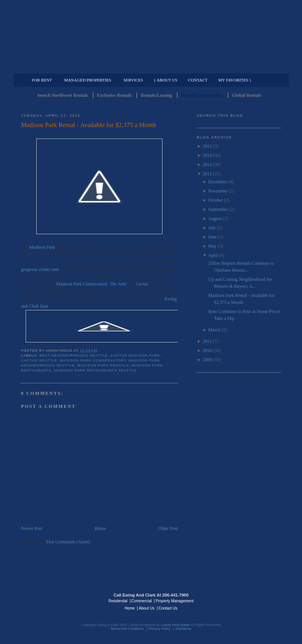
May (213, 246)
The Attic (118, 284)
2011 (207, 341)
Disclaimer (183, 629)
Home (100, 528)
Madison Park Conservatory (82, 284)
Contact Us (168, 608)
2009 (207, 360)
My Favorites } (235, 80)
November (218, 191)
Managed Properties (88, 80)
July (212, 228)
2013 (207, 165)
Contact (198, 80)
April (213, 255)
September (218, 209)
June (213, 237)
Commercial (150, 67)
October (216, 200)
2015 (207, 146)
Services (133, 80)
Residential (118, 601)
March (214, 330)
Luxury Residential (60, 67)
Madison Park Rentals (103, 365)
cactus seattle (39, 360)
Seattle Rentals (151, 36)
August (215, 218)
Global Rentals (247, 95)
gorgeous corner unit (40, 269)
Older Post (168, 528)
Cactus (142, 284)
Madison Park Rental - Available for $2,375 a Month (88, 125)
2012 (207, 174)
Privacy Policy (160, 629)
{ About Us (166, 80)
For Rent (42, 80)
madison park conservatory (93, 360)
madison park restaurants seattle (95, 370)
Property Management (241, 67)
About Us (147, 608)
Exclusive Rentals (114, 95)
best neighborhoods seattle (74, 355)
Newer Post (32, 528)
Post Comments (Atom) (68, 542)
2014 (207, 155)
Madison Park (42, 247)
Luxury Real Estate (248, 600)
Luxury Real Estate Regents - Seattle (54, 600)
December (218, 182)
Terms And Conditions (127, 629)
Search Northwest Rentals (63, 95)
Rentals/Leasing (156, 95)
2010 (207, 351)
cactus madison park (135, 355)
